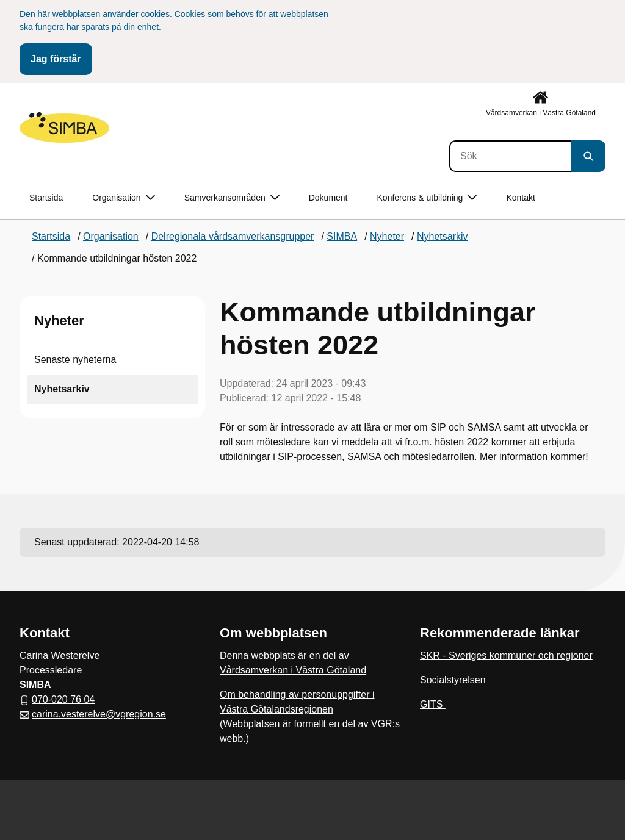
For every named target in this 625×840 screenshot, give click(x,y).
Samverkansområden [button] (232, 198)
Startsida (46, 198)
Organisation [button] (123, 198)
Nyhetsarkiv (62, 389)
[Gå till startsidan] (64, 127)
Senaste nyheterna (75, 360)
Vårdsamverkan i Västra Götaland (293, 670)
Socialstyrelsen (453, 680)
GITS (433, 704)
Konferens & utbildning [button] (427, 198)
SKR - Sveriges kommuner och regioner (506, 655)
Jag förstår (56, 59)
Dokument (328, 198)
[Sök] (510, 156)
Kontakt (520, 198)
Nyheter (59, 321)
